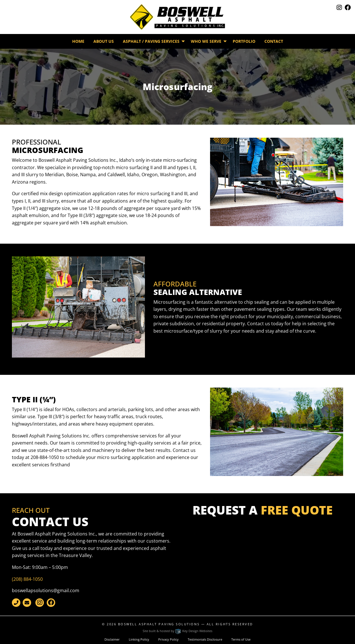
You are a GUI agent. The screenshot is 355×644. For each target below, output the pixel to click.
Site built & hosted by (177, 631)
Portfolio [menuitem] (244, 41)
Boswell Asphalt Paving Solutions (159, 624)
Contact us (259, 324)
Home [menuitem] (78, 41)
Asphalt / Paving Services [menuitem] (151, 41)
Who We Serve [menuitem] (206, 41)
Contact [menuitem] (274, 41)
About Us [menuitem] (104, 41)
